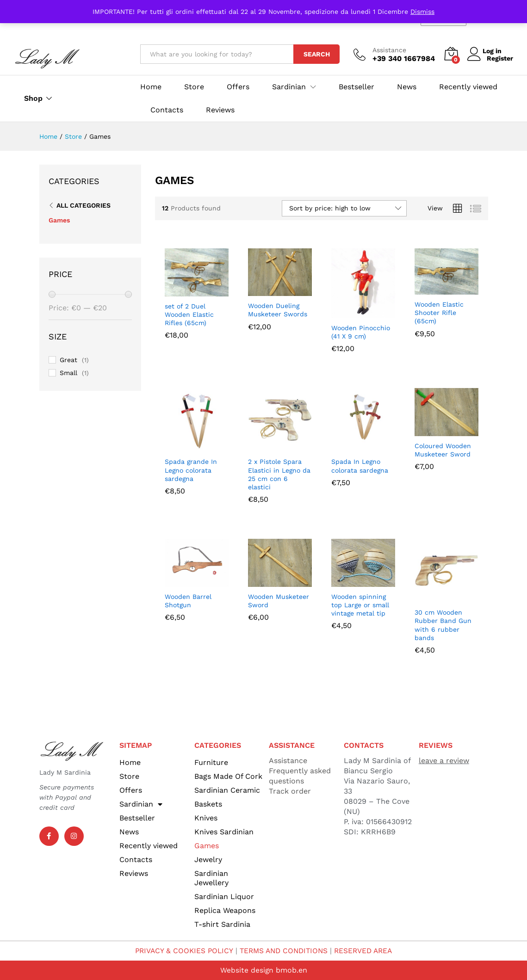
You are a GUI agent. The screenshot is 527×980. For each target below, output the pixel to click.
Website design (247, 970)
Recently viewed (468, 87)
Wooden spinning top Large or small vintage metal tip (360, 605)
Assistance (389, 50)
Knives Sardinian (224, 832)
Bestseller (356, 87)
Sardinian (141, 804)
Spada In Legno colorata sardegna (360, 466)
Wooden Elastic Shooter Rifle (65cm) (439, 313)
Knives (206, 818)
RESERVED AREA (367, 951)
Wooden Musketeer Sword (279, 601)
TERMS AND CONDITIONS (284, 951)
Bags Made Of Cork (228, 776)
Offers (238, 87)
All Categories (84, 205)
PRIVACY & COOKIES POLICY (181, 951)
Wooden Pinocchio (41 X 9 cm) (361, 332)
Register (500, 58)
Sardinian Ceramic (227, 790)
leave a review (444, 761)
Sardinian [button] (289, 87)
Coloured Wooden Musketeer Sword (443, 450)
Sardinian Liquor (224, 897)
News (407, 87)
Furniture (211, 762)
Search (317, 54)
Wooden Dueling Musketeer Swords (278, 310)
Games (59, 220)
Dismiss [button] (422, 12)
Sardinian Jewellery (211, 878)
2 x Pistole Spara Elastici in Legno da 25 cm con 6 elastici (279, 474)
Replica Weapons (225, 910)
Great (68, 360)
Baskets (208, 804)
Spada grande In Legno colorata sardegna (191, 470)
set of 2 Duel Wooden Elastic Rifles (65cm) (189, 314)
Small (68, 373)
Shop (33, 99)
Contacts (167, 110)
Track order (290, 791)
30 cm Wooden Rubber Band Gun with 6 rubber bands (443, 625)
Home (151, 87)
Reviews (220, 110)
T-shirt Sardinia (222, 924)
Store (194, 87)
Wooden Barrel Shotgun (188, 601)
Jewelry (208, 860)
